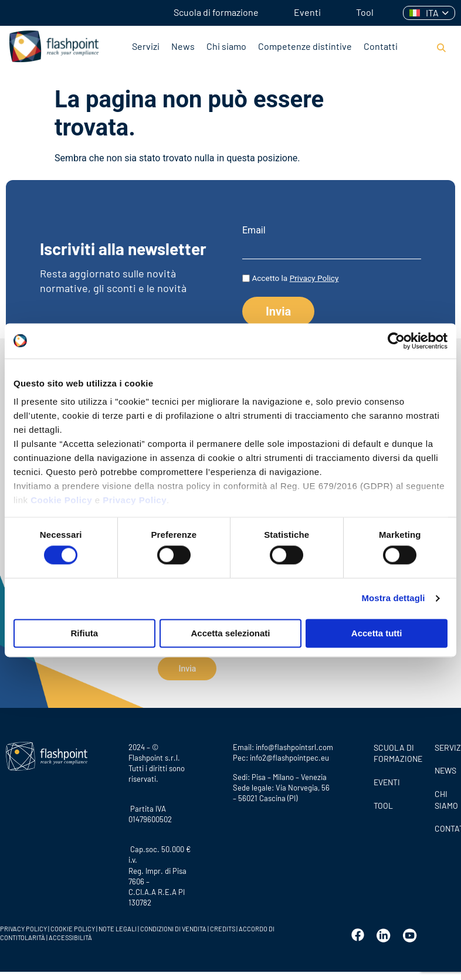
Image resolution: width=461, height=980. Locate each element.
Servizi (146, 46)
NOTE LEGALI (118, 925)
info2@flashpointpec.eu (289, 754)
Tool (365, 12)
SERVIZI (445, 743)
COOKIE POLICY (73, 925)
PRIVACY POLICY (23, 925)
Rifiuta (84, 633)
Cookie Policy (61, 500)
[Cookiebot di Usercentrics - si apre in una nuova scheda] (396, 341)
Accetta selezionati (230, 633)
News (183, 46)
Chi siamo (226, 46)
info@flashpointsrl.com (294, 743)
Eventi (307, 12)
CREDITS (223, 925)
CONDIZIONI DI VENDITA (173, 925)
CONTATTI (445, 824)
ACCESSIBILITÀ (70, 933)
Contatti (381, 46)
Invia (187, 669)
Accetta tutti (377, 633)
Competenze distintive (305, 46)
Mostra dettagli (393, 598)
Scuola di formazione (216, 12)
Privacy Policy (135, 500)
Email (254, 230)
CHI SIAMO (445, 796)
